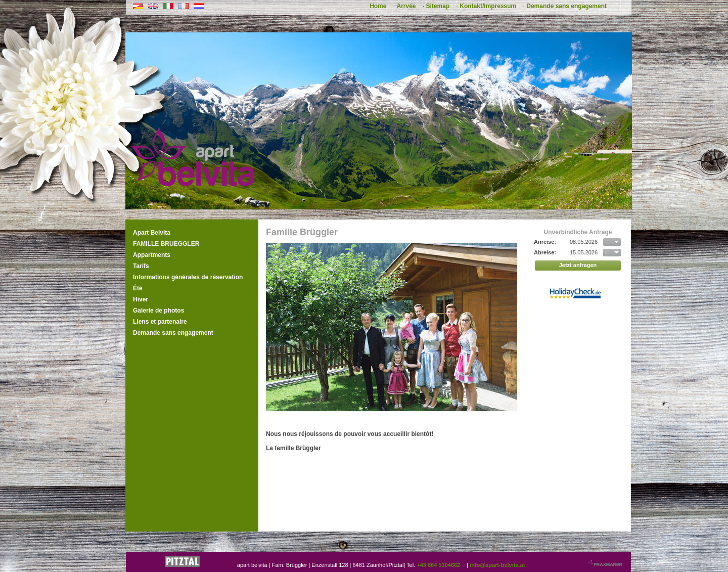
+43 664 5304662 (438, 565)
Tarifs (141, 266)
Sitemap (438, 6)
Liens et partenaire (160, 322)
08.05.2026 (584, 242)
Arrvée (406, 6)
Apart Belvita (152, 233)
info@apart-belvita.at (497, 565)
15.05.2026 (584, 252)
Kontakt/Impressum (488, 6)
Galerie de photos (158, 311)
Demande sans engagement (566, 6)
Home (378, 6)
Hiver (141, 299)
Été (138, 288)
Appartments (152, 255)
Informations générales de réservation (188, 277)
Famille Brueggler (166, 244)
